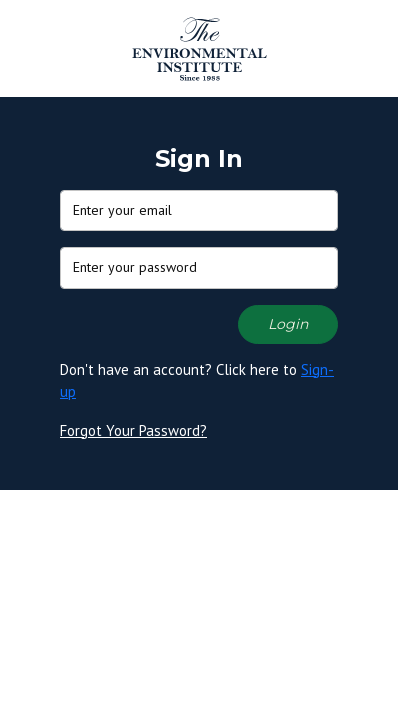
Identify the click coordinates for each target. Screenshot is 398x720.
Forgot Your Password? (133, 430)
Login (288, 324)
